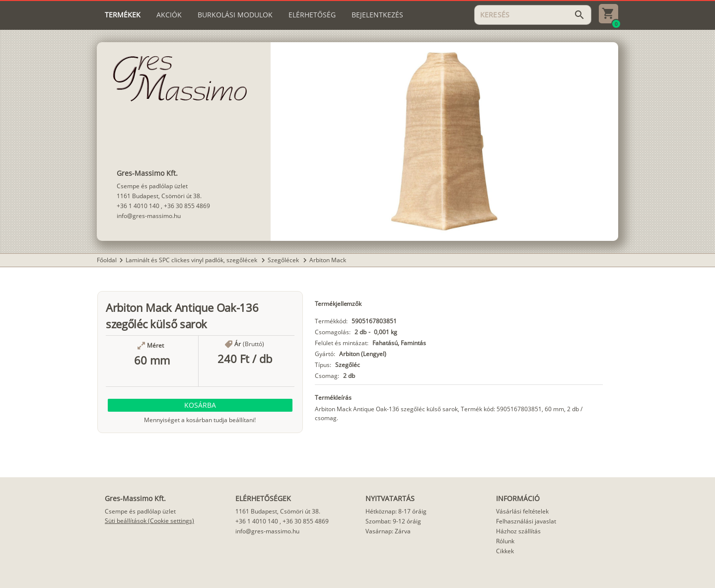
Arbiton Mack (328, 260)
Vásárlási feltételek (522, 511)
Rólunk (505, 541)
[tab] (123, 15)
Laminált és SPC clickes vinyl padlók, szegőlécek (192, 260)
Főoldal (107, 260)
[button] (200, 405)
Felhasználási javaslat (526, 521)
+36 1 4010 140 (138, 206)
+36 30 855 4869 (187, 206)
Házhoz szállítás (518, 531)
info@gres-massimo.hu (149, 216)
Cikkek (505, 551)
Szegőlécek (284, 260)
